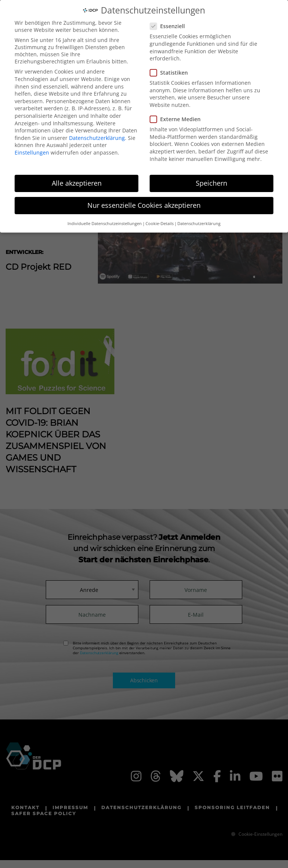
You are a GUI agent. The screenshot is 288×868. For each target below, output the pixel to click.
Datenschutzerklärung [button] (199, 219)
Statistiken (171, 68)
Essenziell (170, 22)
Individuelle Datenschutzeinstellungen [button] (105, 219)
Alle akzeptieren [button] (77, 179)
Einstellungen (32, 148)
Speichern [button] (211, 179)
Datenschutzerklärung (97, 133)
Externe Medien (178, 115)
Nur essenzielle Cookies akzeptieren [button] (144, 201)
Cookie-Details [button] (160, 219)
